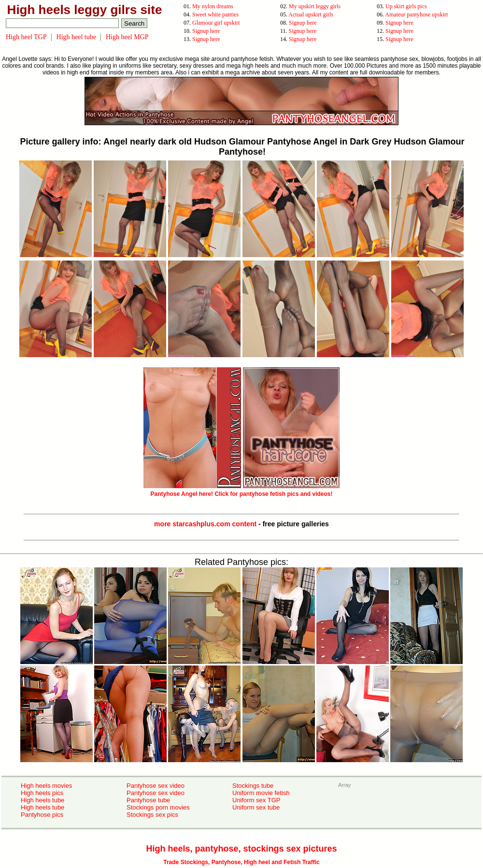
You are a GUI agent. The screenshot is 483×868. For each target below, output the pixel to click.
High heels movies (46, 786)
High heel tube (76, 37)
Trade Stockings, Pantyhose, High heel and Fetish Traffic (241, 862)
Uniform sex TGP (256, 800)
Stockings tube (253, 786)
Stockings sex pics (152, 815)
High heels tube (43, 800)
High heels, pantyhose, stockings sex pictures (241, 849)
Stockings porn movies (158, 807)
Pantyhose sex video (156, 786)
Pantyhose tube (148, 800)
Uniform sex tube (256, 807)
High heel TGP (26, 37)
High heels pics (42, 793)
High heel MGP (127, 37)
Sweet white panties (215, 14)
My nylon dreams (213, 6)
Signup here (303, 23)
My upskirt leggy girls (315, 6)
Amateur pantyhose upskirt (416, 14)
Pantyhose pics (42, 815)
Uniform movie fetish (261, 793)
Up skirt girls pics (406, 6)
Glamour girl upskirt (216, 23)
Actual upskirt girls (311, 14)
